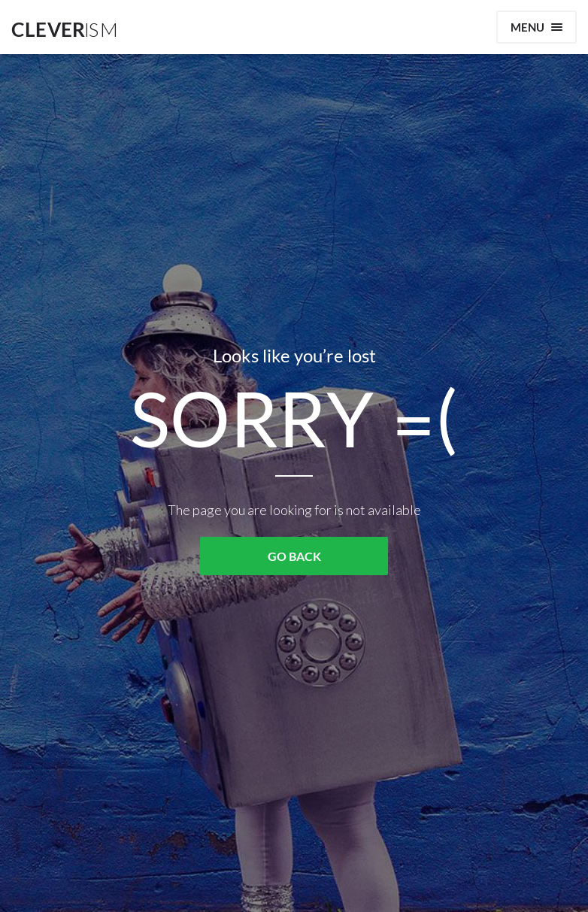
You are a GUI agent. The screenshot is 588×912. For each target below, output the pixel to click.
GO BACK (294, 556)
